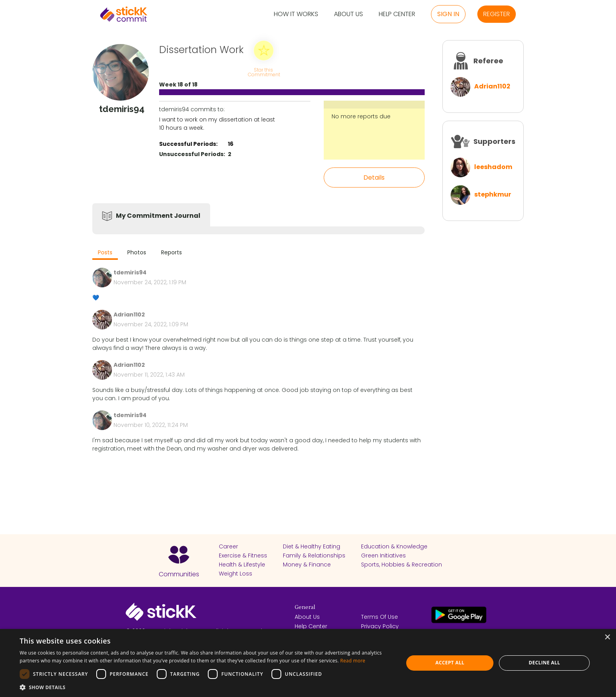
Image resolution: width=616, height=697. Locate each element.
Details (374, 177)
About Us (348, 14)
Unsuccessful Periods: (192, 154)
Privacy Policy (380, 626)
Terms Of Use (379, 617)
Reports (171, 252)
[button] (206, 687)
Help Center (397, 14)
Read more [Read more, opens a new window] (353, 661)
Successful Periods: (188, 144)
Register (497, 14)
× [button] (607, 637)
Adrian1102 (492, 86)
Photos (137, 252)
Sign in (448, 14)
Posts (105, 252)
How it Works (296, 14)
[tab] (105, 253)
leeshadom (493, 167)
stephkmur (493, 194)
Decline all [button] (544, 663)
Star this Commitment (264, 72)
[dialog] (308, 663)
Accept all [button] (450, 663)
